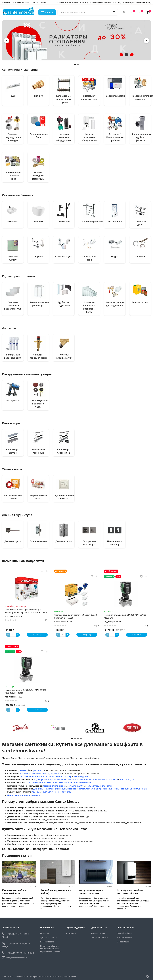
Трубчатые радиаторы (64, 304)
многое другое (81, 776)
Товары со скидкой (100, 937)
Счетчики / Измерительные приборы (115, 137)
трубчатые (67, 791)
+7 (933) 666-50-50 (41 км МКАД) (105, 2)
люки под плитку (63, 776)
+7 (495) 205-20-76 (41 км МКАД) (72, 2)
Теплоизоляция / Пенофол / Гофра (13, 176)
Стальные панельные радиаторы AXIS (13, 306)
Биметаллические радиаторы (39, 304)
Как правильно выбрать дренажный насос (14, 891)
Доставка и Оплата (21, 2)
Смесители (64, 221)
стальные (36, 791)
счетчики (71, 779)
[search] (114, 12)
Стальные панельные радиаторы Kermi (89, 307)
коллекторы (82, 779)
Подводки (140, 257)
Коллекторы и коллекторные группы (64, 99)
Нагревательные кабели (13, 497)
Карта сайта (71, 932)
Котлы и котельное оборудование (89, 137)
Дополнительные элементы (64, 497)
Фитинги (38, 96)
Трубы (13, 96)
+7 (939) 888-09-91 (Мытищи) (137, 2)
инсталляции (48, 776)
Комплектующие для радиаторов (115, 304)
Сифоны (38, 257)
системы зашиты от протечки (103, 779)
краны (53, 779)
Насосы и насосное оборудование (64, 137)
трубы (37, 779)
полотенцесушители (30, 776)
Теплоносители (140, 302)
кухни (44, 773)
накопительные (84, 782)
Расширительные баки (39, 136)
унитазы (22, 770)
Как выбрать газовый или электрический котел (130, 891)
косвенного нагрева (53, 782)
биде (57, 773)
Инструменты (13, 400)
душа (51, 773)
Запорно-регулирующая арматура (13, 137)
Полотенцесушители (92, 221)
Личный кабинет (124, 932)
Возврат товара (39, 2)
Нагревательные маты (38, 497)
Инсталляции (115, 221)
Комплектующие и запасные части (39, 404)
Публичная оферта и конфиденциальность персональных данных (50, 948)
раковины (38, 770)
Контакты (6, 2)
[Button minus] (8, 635)
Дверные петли (64, 541)
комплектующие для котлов (99, 785)
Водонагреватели (115, 96)
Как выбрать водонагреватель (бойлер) (56, 891)
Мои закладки (123, 941)
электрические (34, 782)
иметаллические (51, 791)
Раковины (13, 221)
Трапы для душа (140, 223)
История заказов (124, 937)
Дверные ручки (13, 541)
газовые (47, 785)
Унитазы (38, 221)
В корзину (37, 635)
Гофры (115, 257)
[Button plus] (18, 635)
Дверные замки (38, 541)
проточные (70, 782)
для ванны (25, 773)
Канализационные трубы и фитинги (141, 137)
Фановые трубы (64, 257)
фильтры (61, 779)
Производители (98, 932)
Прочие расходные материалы (38, 176)
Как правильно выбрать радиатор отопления (91, 891)
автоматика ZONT (76, 785)
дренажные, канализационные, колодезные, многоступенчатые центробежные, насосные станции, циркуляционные (90, 788)
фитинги (45, 779)
